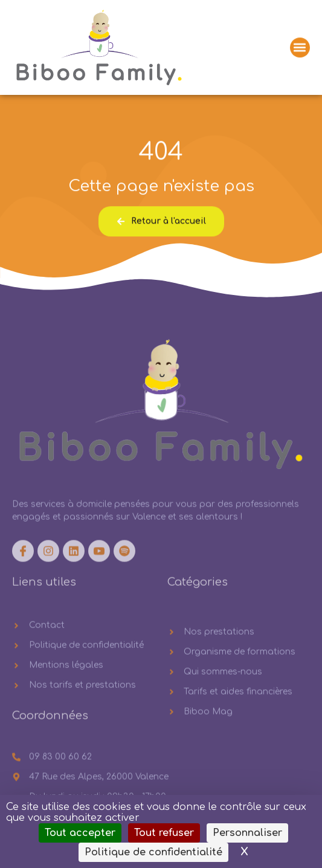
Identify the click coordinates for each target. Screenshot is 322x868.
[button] (300, 49)
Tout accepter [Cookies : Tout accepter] (80, 833)
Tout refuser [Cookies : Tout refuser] (164, 833)
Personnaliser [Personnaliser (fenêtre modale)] (247, 833)
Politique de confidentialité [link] (153, 852)
